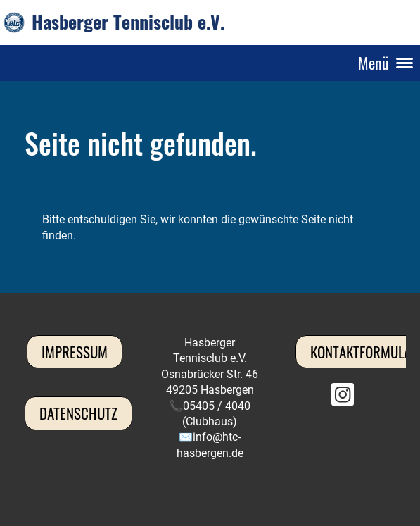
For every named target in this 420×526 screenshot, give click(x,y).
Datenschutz (78, 413)
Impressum (75, 352)
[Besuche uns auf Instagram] (343, 398)
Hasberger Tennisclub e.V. (128, 22)
